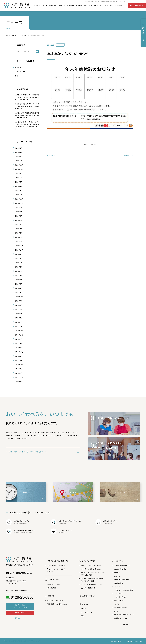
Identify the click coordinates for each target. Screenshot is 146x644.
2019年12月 (19, 331)
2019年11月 (19, 335)
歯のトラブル (25, 521)
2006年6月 (19, 382)
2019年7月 (19, 339)
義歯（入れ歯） (119, 601)
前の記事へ (53, 156)
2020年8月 (19, 305)
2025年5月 (19, 182)
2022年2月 (19, 292)
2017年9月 (19, 369)
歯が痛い (17, 521)
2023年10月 (19, 250)
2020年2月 (19, 322)
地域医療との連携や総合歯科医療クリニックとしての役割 (93, 580)
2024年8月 (19, 216)
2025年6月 (19, 178)
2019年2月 (19, 348)
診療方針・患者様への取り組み (91, 569)
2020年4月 (19, 318)
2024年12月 (19, 199)
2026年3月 (19, 152)
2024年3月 (19, 229)
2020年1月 (19, 326)
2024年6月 (19, 224)
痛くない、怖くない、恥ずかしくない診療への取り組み (93, 574)
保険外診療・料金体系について (57, 604)
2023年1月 (19, 271)
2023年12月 (19, 241)
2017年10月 (19, 365)
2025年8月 (19, 173)
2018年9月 (19, 356)
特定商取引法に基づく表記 (134, 641)
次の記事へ (127, 156)
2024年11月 (19, 203)
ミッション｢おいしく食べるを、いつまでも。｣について (26, 452)
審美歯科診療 (119, 583)
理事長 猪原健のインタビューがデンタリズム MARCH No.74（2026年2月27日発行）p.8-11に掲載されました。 (27, 125)
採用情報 (119, 5)
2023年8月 (19, 258)
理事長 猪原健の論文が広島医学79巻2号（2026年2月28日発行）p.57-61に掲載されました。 (27, 115)
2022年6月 (19, 284)
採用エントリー (20, 618)
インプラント (19, 533)
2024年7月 (19, 220)
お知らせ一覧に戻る (90, 145)
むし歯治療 (18, 524)
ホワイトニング (119, 587)
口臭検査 (117, 573)
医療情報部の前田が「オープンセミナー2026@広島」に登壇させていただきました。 (27, 106)
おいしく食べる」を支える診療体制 (56, 570)
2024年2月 (19, 233)
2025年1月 (19, 195)
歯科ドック (118, 576)
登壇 (17, 76)
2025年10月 (19, 169)
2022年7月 (19, 280)
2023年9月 (19, 254)
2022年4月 (19, 288)
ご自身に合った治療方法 (122, 566)
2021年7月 (19, 301)
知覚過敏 (24, 524)
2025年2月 (19, 190)
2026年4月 (19, 148)
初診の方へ (109, 5)
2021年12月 (19, 297)
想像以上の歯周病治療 (122, 580)
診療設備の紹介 (52, 588)
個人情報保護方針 (116, 641)
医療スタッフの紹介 (53, 584)
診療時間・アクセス (89, 596)
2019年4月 (19, 343)
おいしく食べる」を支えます (58, 561)
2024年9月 (19, 212)
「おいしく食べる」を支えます (46, 5)
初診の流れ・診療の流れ (55, 601)
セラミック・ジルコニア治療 (124, 590)
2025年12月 (19, 165)
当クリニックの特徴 (67, 5)
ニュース (85, 604)
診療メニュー (82, 5)
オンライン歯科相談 (121, 608)
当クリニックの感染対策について (91, 584)
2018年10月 (19, 352)
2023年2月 (19, 267)
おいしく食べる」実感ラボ (56, 566)
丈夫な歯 (17, 530)
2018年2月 (19, 360)
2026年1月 (19, 161)
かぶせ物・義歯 (27, 533)
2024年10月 (19, 207)
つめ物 (116, 604)
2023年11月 (19, 246)
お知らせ (60, 45)
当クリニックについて (88, 588)
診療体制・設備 (96, 5)
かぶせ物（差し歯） (121, 597)
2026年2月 (19, 156)
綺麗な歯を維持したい (28, 530)
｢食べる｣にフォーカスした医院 (91, 566)
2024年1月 (19, 237)
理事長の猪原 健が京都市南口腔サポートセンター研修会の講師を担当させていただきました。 (27, 97)
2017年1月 (19, 373)
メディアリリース (21, 71)
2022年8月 (19, 275)
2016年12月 (19, 377)
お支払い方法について (122, 618)
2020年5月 (19, 314)
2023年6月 (19, 263)
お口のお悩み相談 (120, 569)
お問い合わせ (136, 6)
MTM (116, 611)
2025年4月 (19, 186)
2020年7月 (19, 309)
